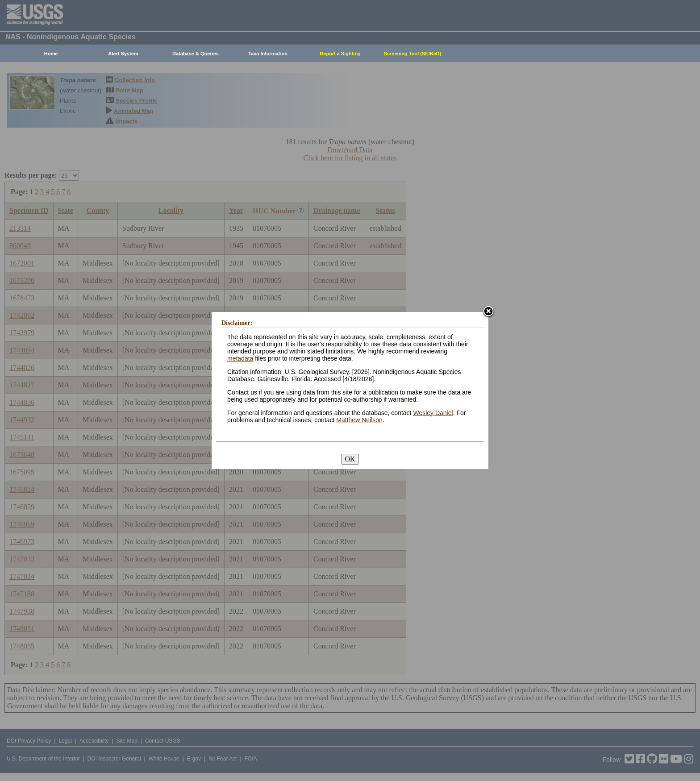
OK (350, 459)
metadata (240, 358)
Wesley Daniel (433, 413)
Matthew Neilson (359, 420)
